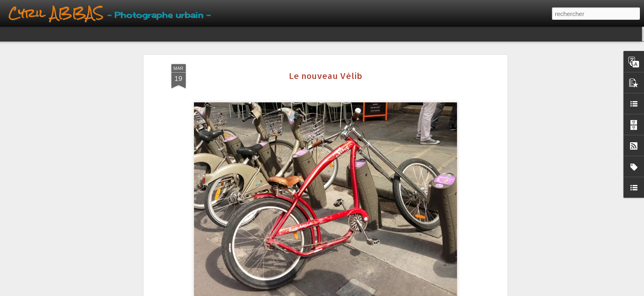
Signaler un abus (369, 291)
